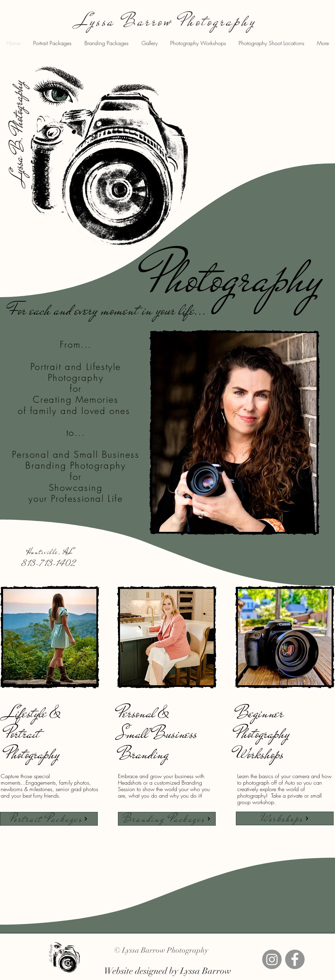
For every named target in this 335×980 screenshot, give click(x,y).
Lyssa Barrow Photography (167, 21)
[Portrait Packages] (49, 819)
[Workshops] (285, 818)
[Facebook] (295, 959)
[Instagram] (272, 959)
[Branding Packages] (167, 819)
